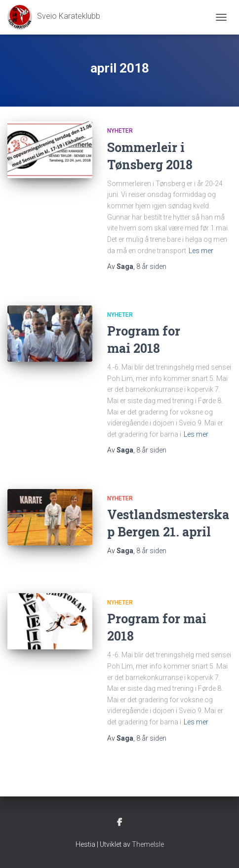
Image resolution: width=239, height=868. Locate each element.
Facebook (119, 823)
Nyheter (120, 131)
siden (151, 266)
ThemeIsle (148, 844)
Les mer (201, 251)
